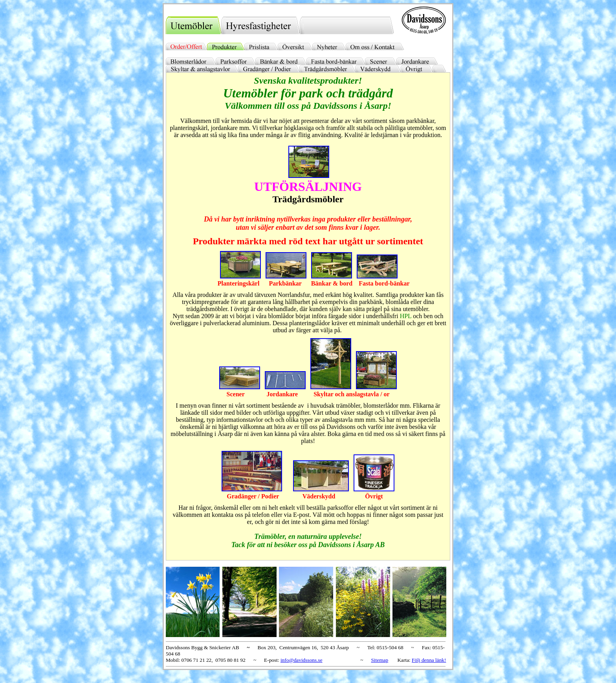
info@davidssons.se (302, 660)
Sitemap (379, 660)
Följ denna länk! (429, 660)
